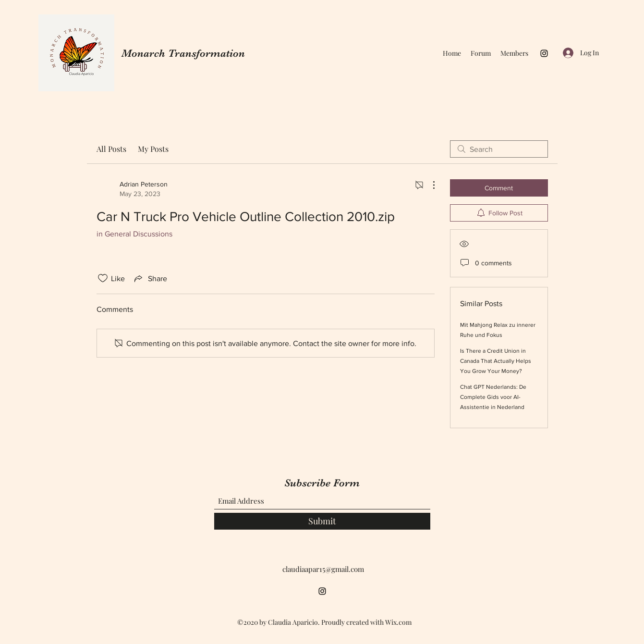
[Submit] (322, 521)
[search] (499, 149)
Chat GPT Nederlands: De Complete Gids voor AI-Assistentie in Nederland (493, 397)
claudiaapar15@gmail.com (323, 569)
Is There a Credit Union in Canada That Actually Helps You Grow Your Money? (496, 361)
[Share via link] (150, 278)
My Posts (153, 149)
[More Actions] (429, 185)
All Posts (111, 149)
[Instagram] (544, 53)
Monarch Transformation (183, 53)
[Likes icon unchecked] (103, 278)
